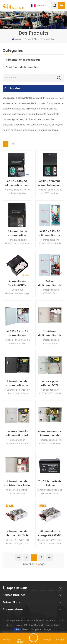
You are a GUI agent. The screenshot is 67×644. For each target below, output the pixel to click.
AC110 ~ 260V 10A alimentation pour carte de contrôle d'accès (50, 183)
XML (26, 625)
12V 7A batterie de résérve (50, 484)
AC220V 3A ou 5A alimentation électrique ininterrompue (17, 334)
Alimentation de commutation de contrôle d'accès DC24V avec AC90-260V (17, 383)
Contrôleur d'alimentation (22, 67)
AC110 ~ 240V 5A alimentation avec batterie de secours (17, 183)
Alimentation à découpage (23, 60)
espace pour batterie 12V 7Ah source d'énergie (50, 383)
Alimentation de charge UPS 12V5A (50, 534)
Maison (17, 39)
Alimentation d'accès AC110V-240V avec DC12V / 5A (17, 283)
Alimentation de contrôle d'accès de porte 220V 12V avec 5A (17, 484)
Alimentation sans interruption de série (50, 434)
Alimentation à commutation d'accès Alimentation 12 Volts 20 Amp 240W (17, 234)
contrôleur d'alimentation (42, 39)
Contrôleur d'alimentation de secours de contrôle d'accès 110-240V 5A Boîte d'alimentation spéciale (50, 334)
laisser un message (34, 638)
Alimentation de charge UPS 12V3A (17, 534)
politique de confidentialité (46, 625)
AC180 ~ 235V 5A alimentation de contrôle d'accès (50, 234)
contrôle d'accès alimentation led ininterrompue (17, 434)
